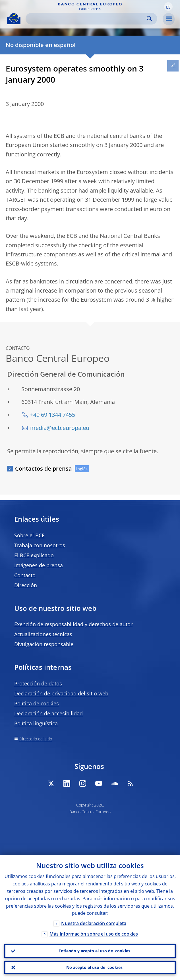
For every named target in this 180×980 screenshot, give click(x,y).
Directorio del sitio (36, 739)
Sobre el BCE (29, 535)
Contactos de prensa (44, 468)
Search (149, 19)
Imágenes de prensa (39, 565)
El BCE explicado (34, 555)
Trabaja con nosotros (40, 545)
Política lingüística (36, 723)
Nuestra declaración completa (94, 924)
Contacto (25, 575)
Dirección (26, 585)
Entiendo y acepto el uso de (94, 951)
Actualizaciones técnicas (43, 634)
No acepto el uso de (94, 967)
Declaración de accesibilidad (48, 713)
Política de (37, 703)
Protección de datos (38, 683)
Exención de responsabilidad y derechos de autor (73, 624)
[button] (168, 7)
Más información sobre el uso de (94, 934)
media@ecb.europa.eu (60, 428)
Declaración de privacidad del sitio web (61, 693)
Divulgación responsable (44, 644)
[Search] (87, 19)
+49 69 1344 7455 (53, 415)
